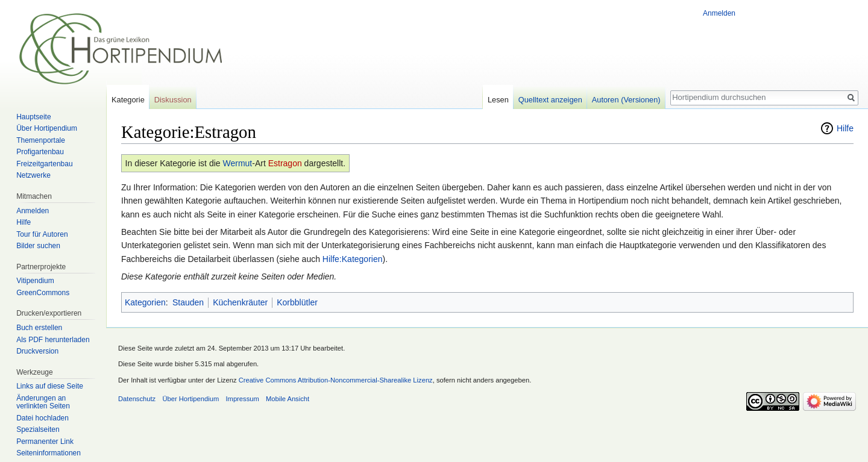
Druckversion (37, 351)
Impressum (242, 399)
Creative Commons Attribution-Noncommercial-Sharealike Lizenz (336, 380)
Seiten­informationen (49, 453)
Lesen (498, 100)
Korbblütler (297, 302)
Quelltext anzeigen (550, 100)
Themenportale (41, 140)
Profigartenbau (40, 152)
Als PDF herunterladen (53, 340)
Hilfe (845, 128)
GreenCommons (43, 293)
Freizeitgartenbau (44, 164)
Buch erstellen (39, 328)
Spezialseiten (38, 429)
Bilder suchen (38, 246)
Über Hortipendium (47, 128)
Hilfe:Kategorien (353, 259)
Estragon (285, 163)
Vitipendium (35, 281)
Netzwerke (33, 175)
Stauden (188, 302)
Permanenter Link (45, 442)
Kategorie (128, 100)
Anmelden (719, 13)
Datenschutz (137, 399)
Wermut (237, 163)
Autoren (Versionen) (626, 100)
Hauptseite (33, 117)
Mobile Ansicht (288, 399)
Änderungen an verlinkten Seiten (43, 402)
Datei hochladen (42, 418)
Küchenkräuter (240, 302)
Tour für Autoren (42, 234)
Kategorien (145, 302)
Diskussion (173, 100)
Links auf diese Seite (50, 386)
